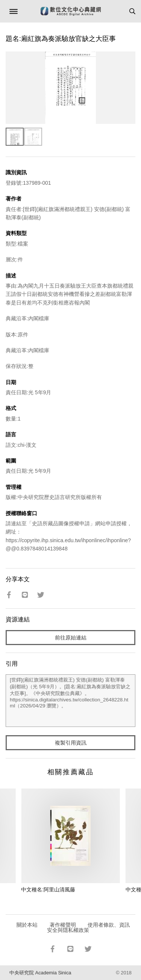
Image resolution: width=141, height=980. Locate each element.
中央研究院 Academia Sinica (40, 973)
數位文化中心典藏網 (71, 11)
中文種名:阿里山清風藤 (48, 890)
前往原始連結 (71, 638)
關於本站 (27, 925)
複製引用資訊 (71, 743)
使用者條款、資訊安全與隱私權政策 (89, 927)
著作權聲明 (63, 925)
